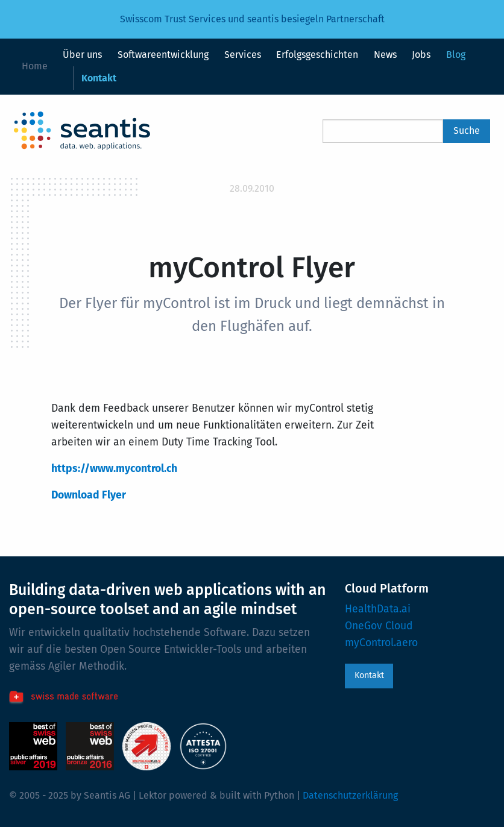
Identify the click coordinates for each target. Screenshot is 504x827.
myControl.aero (381, 643)
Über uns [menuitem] (82, 55)
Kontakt (369, 675)
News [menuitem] (385, 55)
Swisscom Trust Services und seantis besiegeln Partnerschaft (252, 19)
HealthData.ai (378, 609)
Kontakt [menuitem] (99, 78)
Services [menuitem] (243, 55)
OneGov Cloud (379, 626)
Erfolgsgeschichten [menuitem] (317, 55)
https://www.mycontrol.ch (114, 469)
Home (35, 66)
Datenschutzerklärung (350, 795)
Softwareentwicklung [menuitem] (163, 55)
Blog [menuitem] (456, 55)
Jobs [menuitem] (421, 55)
